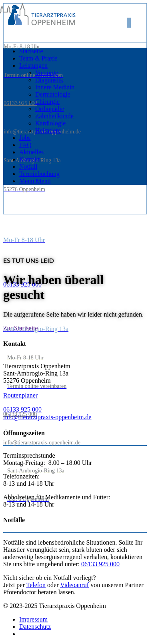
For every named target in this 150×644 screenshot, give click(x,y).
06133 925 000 (20, 103)
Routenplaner (20, 395)
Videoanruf (74, 585)
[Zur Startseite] (21, 328)
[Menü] (35, 181)
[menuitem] (83, 51)
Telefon (36, 585)
